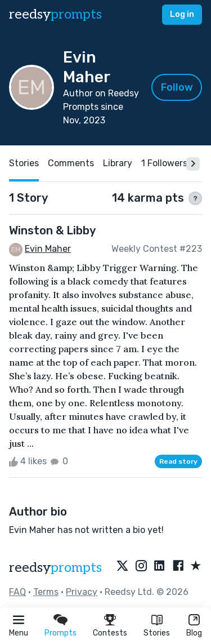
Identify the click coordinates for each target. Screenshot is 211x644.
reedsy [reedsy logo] (55, 14)
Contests (110, 633)
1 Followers (164, 163)
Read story (178, 461)
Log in (182, 14)
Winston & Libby (52, 230)
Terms (46, 592)
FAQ (17, 592)
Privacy (82, 592)
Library (118, 163)
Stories (157, 633)
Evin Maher (48, 249)
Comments (71, 163)
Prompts (60, 633)
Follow (177, 87)
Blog (194, 633)
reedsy (55, 568)
